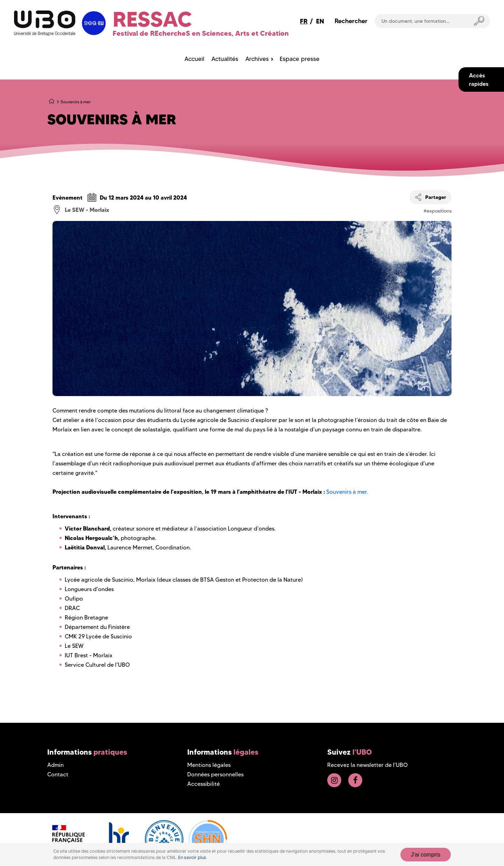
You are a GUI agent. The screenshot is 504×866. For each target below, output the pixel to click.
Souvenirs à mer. (347, 492)
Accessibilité (204, 784)
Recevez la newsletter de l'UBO (367, 765)
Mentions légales (209, 765)
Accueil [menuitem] (194, 59)
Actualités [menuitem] (225, 59)
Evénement (68, 198)
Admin (55, 765)
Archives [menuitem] (257, 59)
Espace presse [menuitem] (300, 59)
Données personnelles (215, 774)
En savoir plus (192, 857)
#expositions (437, 211)
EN (320, 21)
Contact (58, 774)
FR (304, 21)
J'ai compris (426, 855)
